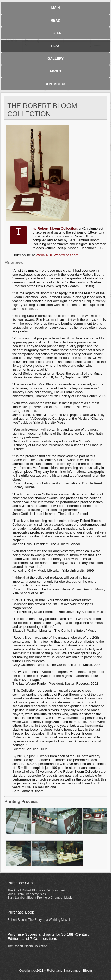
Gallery (55, 59)
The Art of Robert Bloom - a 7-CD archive (36, 890)
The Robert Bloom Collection (27, 946)
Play (55, 46)
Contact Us (55, 84)
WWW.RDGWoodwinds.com (57, 255)
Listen (55, 33)
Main (55, 8)
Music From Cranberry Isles (27, 894)
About (55, 71)
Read (56, 20)
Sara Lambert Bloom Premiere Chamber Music (40, 898)
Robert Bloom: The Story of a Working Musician (41, 920)
